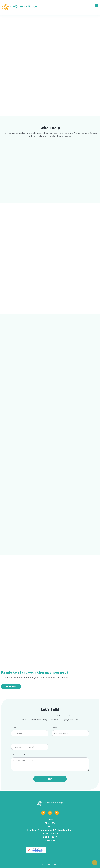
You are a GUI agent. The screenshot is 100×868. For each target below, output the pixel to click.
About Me (50, 823)
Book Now (11, 686)
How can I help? (19, 755)
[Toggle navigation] (97, 5)
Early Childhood (50, 833)
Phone (15, 741)
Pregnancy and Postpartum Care (55, 830)
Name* (15, 728)
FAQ (50, 827)
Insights (31, 830)
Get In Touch (50, 837)
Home (50, 820)
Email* (56, 728)
